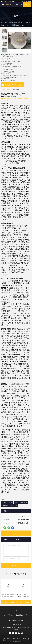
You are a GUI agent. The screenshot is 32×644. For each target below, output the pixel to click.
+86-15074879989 (25, 1)
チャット (27, 4)
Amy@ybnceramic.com (8, 1)
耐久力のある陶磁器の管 (16, 22)
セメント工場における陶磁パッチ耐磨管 (23, 595)
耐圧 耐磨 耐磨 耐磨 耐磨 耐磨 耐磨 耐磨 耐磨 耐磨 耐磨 (8, 595)
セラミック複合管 (7, 502)
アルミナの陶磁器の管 (21, 502)
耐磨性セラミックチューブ (10, 506)
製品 (6, 22)
